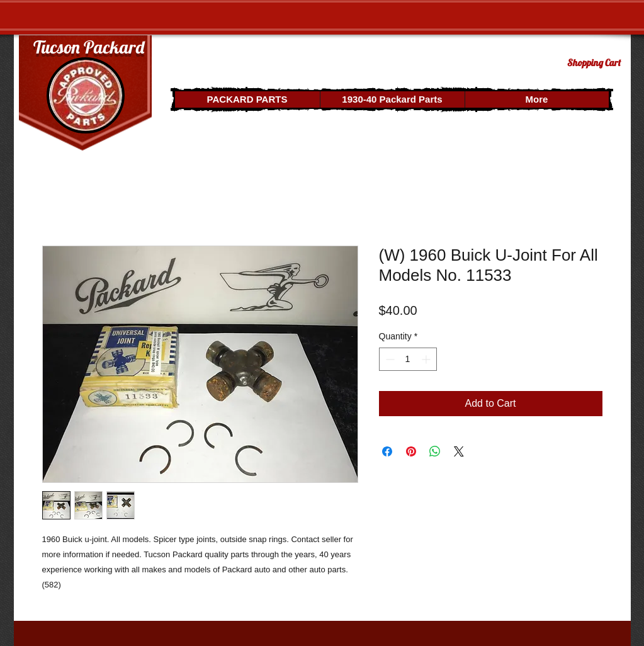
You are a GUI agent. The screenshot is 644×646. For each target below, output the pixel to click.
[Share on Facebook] (387, 451)
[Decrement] (389, 359)
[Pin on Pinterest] (411, 451)
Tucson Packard (89, 47)
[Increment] (427, 359)
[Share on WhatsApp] (435, 451)
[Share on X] (459, 451)
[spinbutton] (408, 359)
